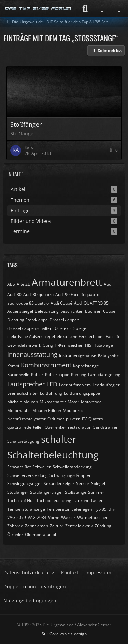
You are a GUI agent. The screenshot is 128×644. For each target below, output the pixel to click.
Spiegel (98, 484)
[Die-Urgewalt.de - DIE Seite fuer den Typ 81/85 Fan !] (38, 9)
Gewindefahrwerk (24, 345)
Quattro (96, 419)
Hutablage (103, 345)
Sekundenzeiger (59, 484)
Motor (73, 402)
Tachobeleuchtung (54, 501)
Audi (108, 284)
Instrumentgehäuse (78, 355)
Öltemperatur (38, 534)
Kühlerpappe (57, 374)
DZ (56, 328)
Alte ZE (23, 284)
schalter (59, 439)
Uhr (112, 509)
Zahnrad (15, 526)
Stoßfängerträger (47, 492)
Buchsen (93, 311)
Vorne (54, 517)
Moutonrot (73, 410)
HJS (88, 345)
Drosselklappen (64, 320)
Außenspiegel (20, 311)
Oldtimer (56, 419)
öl (54, 534)
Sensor (83, 484)
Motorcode (91, 402)
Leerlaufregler (106, 385)
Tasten (97, 501)
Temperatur (58, 509)
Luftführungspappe (82, 393)
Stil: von (64, 634)
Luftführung (51, 393)
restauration (80, 427)
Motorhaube (19, 410)
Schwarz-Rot (19, 467)
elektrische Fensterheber (80, 337)
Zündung (103, 526)
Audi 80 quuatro (38, 294)
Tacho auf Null (21, 501)
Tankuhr (81, 501)
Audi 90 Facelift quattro (77, 294)
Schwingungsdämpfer (70, 475)
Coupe (109, 311)
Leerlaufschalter (23, 393)
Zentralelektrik (79, 526)
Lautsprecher (26, 384)
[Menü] (119, 9)
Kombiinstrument (46, 365)
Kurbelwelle (18, 374)
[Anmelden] (102, 9)
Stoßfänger (18, 492)
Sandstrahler (105, 427)
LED (52, 384)
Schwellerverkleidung (27, 475)
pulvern (73, 419)
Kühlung (79, 374)
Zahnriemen (37, 526)
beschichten (72, 311)
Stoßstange (76, 492)
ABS (11, 284)
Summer (96, 492)
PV (84, 419)
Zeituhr (57, 526)
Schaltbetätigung (23, 441)
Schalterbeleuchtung (53, 455)
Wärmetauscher (93, 517)
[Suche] (85, 9)
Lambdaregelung (104, 374)
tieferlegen (82, 509)
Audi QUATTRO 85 (91, 303)
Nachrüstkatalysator (26, 419)
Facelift (113, 337)
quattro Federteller (25, 427)
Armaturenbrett (67, 282)
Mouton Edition (47, 410)
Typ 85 (100, 509)
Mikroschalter (53, 402)
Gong (48, 345)
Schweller (42, 467)
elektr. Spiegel (74, 328)
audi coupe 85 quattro (28, 303)
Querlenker (55, 427)
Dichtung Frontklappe (27, 320)
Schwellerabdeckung (72, 467)
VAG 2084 (37, 517)
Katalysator (109, 355)
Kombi (13, 366)
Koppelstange (86, 366)
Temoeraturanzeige (26, 509)
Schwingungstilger (25, 484)
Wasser (68, 517)
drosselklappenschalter (29, 328)
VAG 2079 (17, 517)
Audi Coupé (61, 303)
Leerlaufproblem (75, 385)
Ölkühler (15, 534)
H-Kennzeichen (69, 345)
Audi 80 (14, 294)
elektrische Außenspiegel (31, 337)
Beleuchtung (47, 311)
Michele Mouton (23, 402)
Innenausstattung (32, 354)
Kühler (37, 374)
